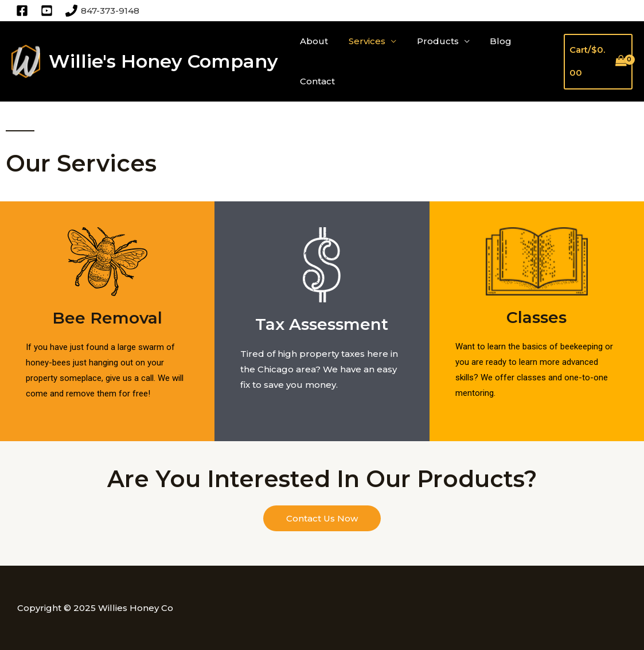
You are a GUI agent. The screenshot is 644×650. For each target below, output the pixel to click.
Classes (536, 317)
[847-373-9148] (102, 11)
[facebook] (24, 11)
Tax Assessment (322, 324)
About (312, 41)
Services (362, 41)
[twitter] (48, 11)
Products (429, 41)
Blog (489, 41)
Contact (316, 81)
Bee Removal (107, 318)
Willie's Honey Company (163, 61)
